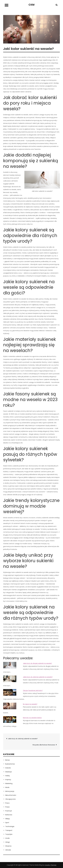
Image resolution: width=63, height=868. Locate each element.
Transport (9, 830)
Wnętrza (8, 846)
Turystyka (9, 834)
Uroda (7, 838)
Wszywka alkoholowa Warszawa (44, 745)
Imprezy (8, 780)
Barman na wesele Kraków (32, 718)
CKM (31, 5)
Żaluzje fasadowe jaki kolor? (33, 691)
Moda (7, 787)
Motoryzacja (10, 791)
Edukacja (9, 772)
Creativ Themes (51, 865)
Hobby (8, 776)
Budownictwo (10, 764)
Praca (7, 803)
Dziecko (8, 768)
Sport (7, 823)
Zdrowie (8, 850)
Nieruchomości (11, 795)
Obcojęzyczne (10, 799)
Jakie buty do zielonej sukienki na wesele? (38, 677)
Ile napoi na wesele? (30, 704)
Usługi (7, 842)
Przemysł (9, 811)
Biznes (8, 760)
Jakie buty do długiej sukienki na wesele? (37, 663)
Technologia (10, 826)
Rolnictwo (9, 815)
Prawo (7, 807)
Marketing (9, 783)
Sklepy (8, 819)
